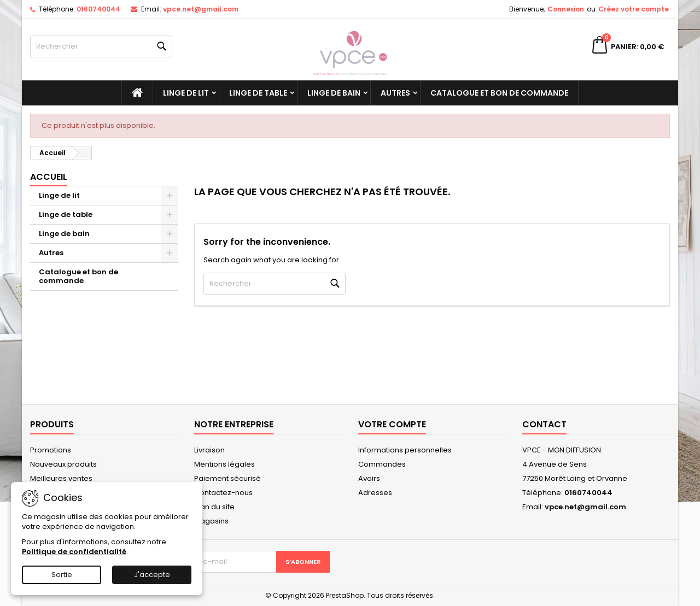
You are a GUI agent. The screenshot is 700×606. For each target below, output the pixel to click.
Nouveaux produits (63, 464)
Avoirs (369, 478)
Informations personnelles (405, 450)
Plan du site (214, 507)
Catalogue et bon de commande (499, 93)
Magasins (211, 521)
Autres (395, 93)
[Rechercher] (101, 46)
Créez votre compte (634, 9)
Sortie (62, 575)
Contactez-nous (223, 493)
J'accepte (152, 575)
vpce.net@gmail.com (201, 9)
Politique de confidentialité (74, 552)
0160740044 (98, 9)
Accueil (49, 177)
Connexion (566, 9)
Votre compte (392, 424)
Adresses (375, 493)
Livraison (209, 450)
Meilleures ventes (61, 478)
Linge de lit (186, 93)
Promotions (51, 450)
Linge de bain (334, 93)
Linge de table (258, 93)
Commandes (382, 464)
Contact (544, 424)
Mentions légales (224, 464)
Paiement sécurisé (227, 478)
